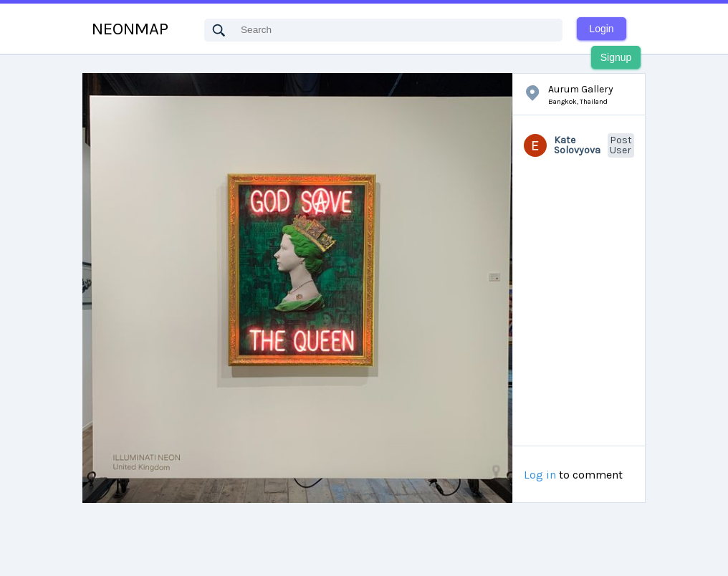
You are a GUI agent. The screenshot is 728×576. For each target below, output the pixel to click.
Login (601, 29)
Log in (540, 475)
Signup (616, 57)
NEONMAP (130, 29)
